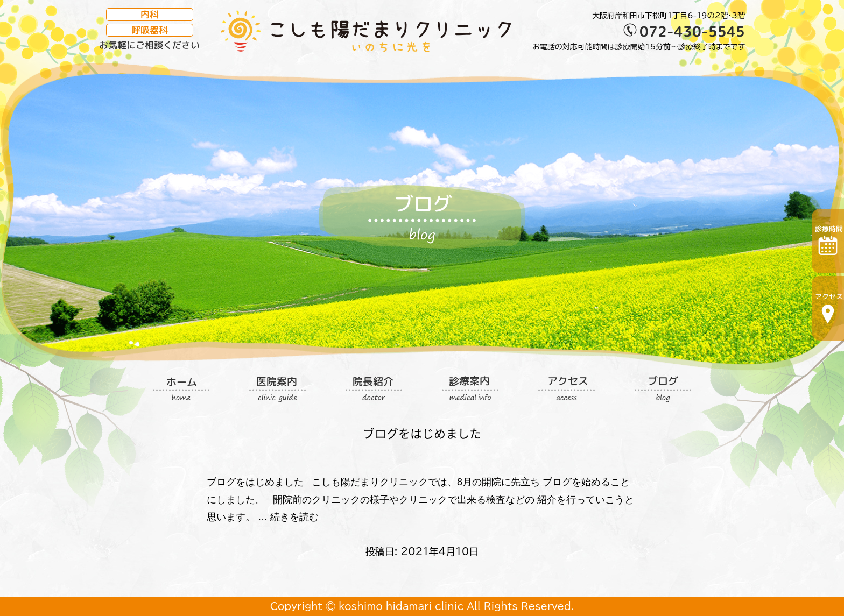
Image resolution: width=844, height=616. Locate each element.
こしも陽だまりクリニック (366, 31)
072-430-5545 (692, 31)
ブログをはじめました (422, 433)
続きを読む (294, 517)
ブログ (422, 215)
